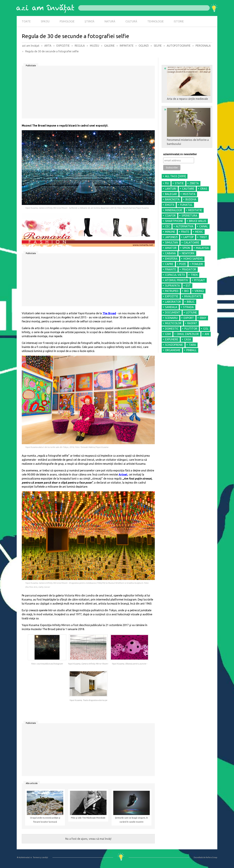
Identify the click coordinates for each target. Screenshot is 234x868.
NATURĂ (110, 21)
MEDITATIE (195, 210)
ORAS (204, 189)
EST (188, 286)
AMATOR (171, 248)
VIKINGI (199, 291)
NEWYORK (188, 253)
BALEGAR (171, 194)
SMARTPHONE (174, 221)
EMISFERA (171, 259)
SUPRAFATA (172, 286)
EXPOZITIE (172, 296)
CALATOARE (192, 242)
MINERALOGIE (174, 210)
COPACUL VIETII (175, 275)
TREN (194, 275)
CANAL (204, 226)
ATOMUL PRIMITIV (177, 280)
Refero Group (211, 857)
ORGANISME (173, 350)
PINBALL (191, 350)
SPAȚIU (45, 21)
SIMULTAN (171, 242)
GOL (206, 329)
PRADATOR (189, 269)
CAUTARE (188, 189)
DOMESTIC (172, 329)
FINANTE (171, 269)
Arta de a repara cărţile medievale (187, 83)
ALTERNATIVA (185, 226)
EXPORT (189, 318)
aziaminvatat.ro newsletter (180, 154)
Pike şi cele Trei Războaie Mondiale (88, 818)
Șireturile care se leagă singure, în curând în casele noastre (131, 820)
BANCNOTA (172, 199)
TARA (192, 345)
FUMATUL (186, 205)
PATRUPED (172, 291)
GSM (168, 334)
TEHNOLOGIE (156, 21)
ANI (207, 334)
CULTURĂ (131, 21)
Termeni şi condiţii (40, 857)
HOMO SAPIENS (193, 259)
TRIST (203, 237)
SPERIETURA (189, 216)
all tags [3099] (175, 176)
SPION (186, 248)
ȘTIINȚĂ (90, 21)
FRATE (185, 232)
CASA (188, 339)
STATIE (179, 183)
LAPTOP (188, 237)
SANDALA (171, 307)
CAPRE (169, 264)
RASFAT (192, 323)
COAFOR (170, 216)
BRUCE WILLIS (198, 221)
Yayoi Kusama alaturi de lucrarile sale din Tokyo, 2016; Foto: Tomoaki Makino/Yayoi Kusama (67, 447)
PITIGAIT (200, 280)
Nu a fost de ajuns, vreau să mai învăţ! (88, 839)
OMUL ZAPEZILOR (188, 334)
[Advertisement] (88, 93)
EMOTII (170, 205)
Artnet (123, 474)
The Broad (109, 313)
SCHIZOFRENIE (174, 345)
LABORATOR (173, 302)
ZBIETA (194, 183)
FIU (167, 183)
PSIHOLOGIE (67, 21)
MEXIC (199, 232)
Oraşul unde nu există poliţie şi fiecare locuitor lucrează (45, 820)
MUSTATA (189, 194)
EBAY (203, 318)
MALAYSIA (202, 248)
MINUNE (170, 232)
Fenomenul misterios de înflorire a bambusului (187, 126)
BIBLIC (191, 302)
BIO (186, 291)
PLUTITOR (191, 329)
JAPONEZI (171, 237)
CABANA (170, 253)
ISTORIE (179, 21)
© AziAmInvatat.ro (24, 857)
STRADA (188, 307)
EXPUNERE (172, 339)
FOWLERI (197, 264)
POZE (183, 264)
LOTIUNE (191, 312)
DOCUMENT (173, 312)
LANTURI (171, 189)
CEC (167, 226)
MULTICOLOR (173, 323)
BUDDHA (191, 199)
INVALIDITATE (193, 296)
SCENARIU (171, 318)
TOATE (26, 21)
